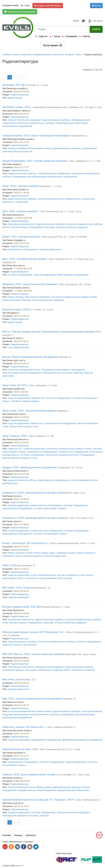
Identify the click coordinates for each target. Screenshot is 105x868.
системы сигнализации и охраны (50, 508)
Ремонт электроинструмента (29, 556)
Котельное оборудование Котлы (24, 370)
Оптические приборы (13, 670)
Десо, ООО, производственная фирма (24, 259)
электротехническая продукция (70, 623)
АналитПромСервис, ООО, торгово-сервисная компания (35, 161)
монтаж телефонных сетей (71, 575)
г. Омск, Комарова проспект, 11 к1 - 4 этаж (59, 749)
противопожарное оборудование (26, 623)
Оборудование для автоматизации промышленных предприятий (45, 177)
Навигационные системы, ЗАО (20, 749)
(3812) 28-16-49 (21, 734)
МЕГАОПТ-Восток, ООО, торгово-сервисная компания (33, 654)
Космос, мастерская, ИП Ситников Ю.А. (25, 543)
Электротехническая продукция (72, 227)
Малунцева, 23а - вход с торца (80, 654)
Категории (52, 45)
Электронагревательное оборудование (22, 373)
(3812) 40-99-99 (21, 613)
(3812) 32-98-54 (21, 499)
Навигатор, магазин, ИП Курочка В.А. (24, 727)
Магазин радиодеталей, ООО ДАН (22, 607)
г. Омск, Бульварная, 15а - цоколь (74, 284)
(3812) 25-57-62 (21, 243)
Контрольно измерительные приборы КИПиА (74, 297)
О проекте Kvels (10, 5)
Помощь (18, 835)
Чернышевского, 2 (79, 136)
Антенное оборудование (20, 275)
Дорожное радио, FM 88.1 (17, 310)
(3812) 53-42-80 (21, 92)
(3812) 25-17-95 (21, 142)
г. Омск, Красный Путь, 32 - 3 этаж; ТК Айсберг (64, 237)
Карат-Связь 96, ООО (15, 385)
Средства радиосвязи (50, 249)
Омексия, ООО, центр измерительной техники (29, 775)
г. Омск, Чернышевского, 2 (88, 800)
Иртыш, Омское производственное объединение (30, 357)
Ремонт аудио (41, 553)
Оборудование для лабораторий (54, 173)
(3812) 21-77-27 (21, 167)
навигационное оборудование (17, 508)
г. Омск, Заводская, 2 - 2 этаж (43, 385)
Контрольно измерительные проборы (35, 123)
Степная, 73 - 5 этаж (37, 85)
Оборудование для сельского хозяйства (63, 373)
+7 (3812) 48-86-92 (23, 291)
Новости (43, 36)
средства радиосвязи (19, 423)
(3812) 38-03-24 (21, 591)
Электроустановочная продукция (73, 812)
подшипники (22, 202)
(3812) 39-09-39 (21, 683)
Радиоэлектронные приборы (56, 120)
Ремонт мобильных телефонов (79, 670)
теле (10, 347)
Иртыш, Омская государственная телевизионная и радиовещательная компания (49, 332)
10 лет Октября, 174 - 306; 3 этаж (73, 775)
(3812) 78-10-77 (21, 756)
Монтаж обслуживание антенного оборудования (70, 455)
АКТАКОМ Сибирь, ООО (16, 107)
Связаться (31, 835)
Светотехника (29, 645)
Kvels (18, 866)
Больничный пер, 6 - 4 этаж (56, 607)
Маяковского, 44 (42, 588)
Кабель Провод (16, 297)
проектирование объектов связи (56, 578)
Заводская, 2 (63, 411)
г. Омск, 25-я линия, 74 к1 (81, 518)
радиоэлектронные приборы (66, 148)
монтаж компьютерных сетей (24, 426)
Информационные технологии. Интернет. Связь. (58, 54)
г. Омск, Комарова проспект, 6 (60, 727)
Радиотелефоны (31, 401)
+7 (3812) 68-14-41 (23, 269)
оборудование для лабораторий (73, 790)
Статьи (56, 36)
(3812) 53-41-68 (21, 474)
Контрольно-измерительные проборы (57, 642)
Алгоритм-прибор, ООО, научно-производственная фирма (36, 136)
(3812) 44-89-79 (21, 363)
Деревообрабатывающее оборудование (83, 740)
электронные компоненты (21, 620)
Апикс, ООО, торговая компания (21, 186)
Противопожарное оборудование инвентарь (33, 227)
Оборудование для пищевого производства (63, 370)
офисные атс (37, 423)
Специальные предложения (20, 12)
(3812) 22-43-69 (21, 661)
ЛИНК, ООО (9, 565)
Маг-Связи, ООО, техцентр (18, 588)
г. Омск (25, 6)
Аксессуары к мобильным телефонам (44, 670)
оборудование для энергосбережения (37, 790)
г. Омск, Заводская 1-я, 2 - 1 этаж (84, 161)
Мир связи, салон (12, 679)
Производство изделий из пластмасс (21, 816)
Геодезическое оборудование (73, 452)
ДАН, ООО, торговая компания (20, 211)
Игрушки (45, 816)
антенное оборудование (75, 505)
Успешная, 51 (69, 699)
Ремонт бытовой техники (20, 553)
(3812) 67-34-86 (21, 193)
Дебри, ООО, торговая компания (21, 237)
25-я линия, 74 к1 (77, 493)
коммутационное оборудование (60, 423)
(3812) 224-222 (21, 392)
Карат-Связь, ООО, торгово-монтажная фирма (29, 411)
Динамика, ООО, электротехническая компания (30, 284)
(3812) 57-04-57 (21, 547)
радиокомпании (22, 347)
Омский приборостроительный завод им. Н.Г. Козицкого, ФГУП (38, 800)
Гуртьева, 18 (65, 357)
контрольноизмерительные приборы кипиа (29, 148)
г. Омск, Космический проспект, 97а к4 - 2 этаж (72, 543)
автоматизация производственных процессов (37, 714)
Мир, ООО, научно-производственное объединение (32, 699)
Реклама (7, 835)
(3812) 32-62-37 (21, 442)
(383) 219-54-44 (21, 114)
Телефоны (16, 401)
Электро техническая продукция (24, 120)
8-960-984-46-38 (21, 781)
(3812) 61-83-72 (21, 705)
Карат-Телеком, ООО (14, 436)
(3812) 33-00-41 (21, 569)
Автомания (71, 36)
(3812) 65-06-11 (21, 341)
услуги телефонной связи (43, 575)
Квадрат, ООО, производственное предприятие (29, 467)
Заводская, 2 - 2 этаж (50, 186)
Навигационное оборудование (23, 249)
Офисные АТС (38, 398)
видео (52, 553)
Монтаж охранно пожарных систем (20, 458)
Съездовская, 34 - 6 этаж (70, 467)
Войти (96, 6)
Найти (96, 29)
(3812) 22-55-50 (21, 417)
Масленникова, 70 (26, 565)
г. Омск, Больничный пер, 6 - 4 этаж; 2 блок (60, 211)
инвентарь (48, 623)
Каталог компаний (22, 54)
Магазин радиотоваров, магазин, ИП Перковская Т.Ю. (33, 632)
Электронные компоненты (21, 224)
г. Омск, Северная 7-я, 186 (40, 436)
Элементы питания (12, 645)
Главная (6, 54)
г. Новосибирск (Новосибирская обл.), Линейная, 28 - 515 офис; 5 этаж (66, 107)
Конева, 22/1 (29, 680)
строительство (32, 578)
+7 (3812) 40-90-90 (23, 218)
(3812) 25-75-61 (21, 806)
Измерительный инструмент (49, 667)
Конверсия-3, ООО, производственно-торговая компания (35, 493)
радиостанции (15, 98)
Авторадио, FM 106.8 (14, 85)
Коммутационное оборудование (72, 275)
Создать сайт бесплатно (48, 6)
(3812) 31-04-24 (21, 316)
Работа (86, 36)
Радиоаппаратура (20, 95)
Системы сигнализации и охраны (50, 534)
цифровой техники (66, 553)
